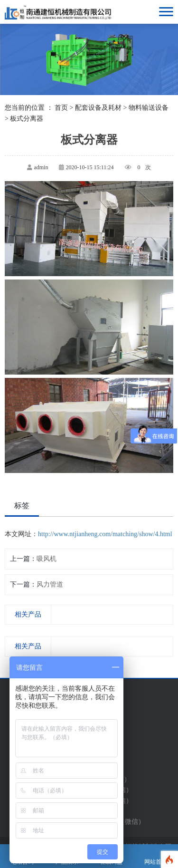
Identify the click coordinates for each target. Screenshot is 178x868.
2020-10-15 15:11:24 (89, 167)
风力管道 (50, 584)
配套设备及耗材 (98, 108)
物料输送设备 (149, 108)
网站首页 (156, 856)
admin (41, 167)
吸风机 (47, 559)
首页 (61, 108)
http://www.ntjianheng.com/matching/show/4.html (105, 534)
